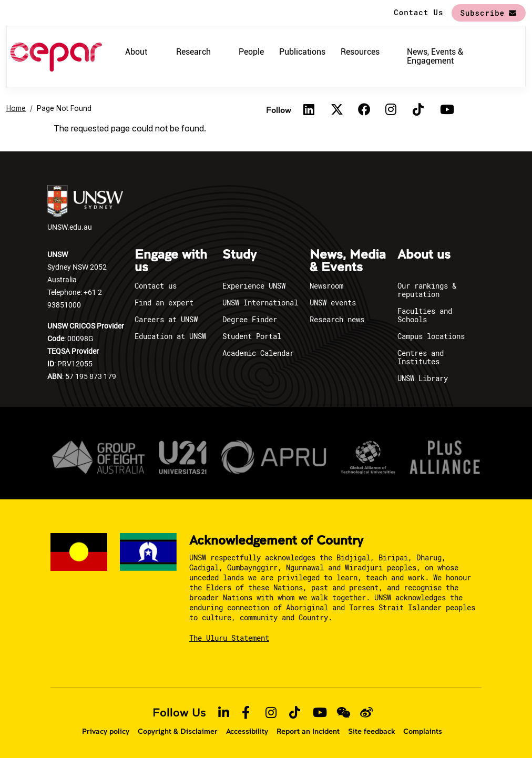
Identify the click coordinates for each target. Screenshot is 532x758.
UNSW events (333, 303)
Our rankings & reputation (427, 290)
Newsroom (326, 286)
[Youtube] (446, 110)
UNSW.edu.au (85, 208)
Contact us (156, 286)
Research (193, 52)
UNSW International (260, 303)
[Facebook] (364, 110)
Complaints (423, 731)
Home (16, 108)
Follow (279, 110)
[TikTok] (418, 110)
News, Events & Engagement (435, 56)
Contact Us (418, 12)
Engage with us (171, 261)
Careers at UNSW (166, 319)
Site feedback (371, 731)
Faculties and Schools (425, 315)
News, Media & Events (348, 261)
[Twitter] (336, 110)
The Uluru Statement (229, 638)
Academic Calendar (258, 353)
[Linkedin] (309, 110)
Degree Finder (250, 319)
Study (239, 255)
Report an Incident (308, 731)
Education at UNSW (170, 336)
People (251, 52)
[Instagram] (391, 110)
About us (424, 255)
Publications (302, 52)
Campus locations (431, 336)
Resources (360, 52)
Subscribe (482, 13)
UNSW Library (423, 378)
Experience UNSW (254, 286)
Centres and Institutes (421, 357)
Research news (337, 319)
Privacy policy (106, 731)
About (136, 52)
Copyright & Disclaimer (178, 731)
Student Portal (252, 336)
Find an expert (164, 303)
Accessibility (247, 731)
